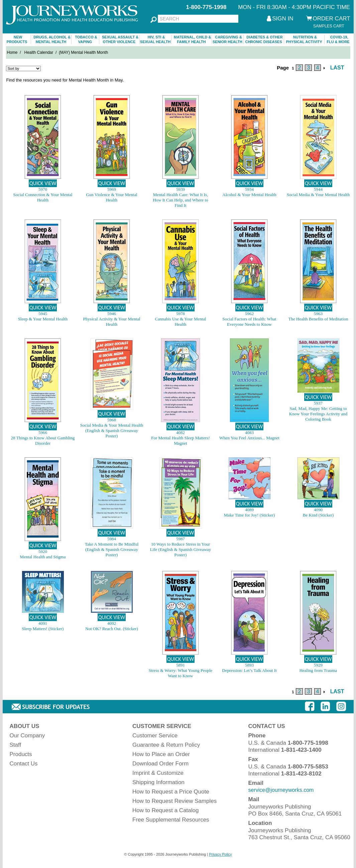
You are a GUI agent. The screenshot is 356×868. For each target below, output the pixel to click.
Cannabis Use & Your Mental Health (180, 322)
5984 (112, 539)
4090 (318, 510)
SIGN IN (283, 19)
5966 (43, 432)
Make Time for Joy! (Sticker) (249, 515)
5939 (181, 189)
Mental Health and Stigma (43, 557)
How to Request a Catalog (165, 810)
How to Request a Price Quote (171, 792)
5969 (112, 189)
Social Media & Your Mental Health (318, 195)
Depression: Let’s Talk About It (249, 670)
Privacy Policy (220, 854)
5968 (112, 420)
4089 (249, 510)
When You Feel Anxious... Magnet (249, 438)
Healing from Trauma (318, 670)
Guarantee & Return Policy (166, 745)
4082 (181, 432)
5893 (249, 665)
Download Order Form (160, 764)
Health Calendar (39, 52)
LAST (337, 68)
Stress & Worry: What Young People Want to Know (181, 673)
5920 (43, 551)
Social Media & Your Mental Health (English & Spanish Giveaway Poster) (112, 430)
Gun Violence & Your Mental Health (111, 197)
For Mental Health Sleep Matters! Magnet (180, 441)
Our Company (27, 736)
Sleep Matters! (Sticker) (43, 629)
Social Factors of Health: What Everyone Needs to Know (250, 322)
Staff (16, 745)
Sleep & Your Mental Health (43, 319)
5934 (249, 189)
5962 (249, 314)
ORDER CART (332, 19)
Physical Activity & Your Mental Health (112, 322)
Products (21, 754)
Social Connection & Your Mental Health (43, 197)
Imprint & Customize (158, 773)
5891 (181, 665)
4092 (112, 623)
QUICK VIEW (43, 183)
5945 (43, 314)
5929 (318, 665)
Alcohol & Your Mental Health (249, 195)
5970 (43, 189)
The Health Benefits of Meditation (318, 319)
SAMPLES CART (329, 26)
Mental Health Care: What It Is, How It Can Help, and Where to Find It (180, 200)
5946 (112, 314)
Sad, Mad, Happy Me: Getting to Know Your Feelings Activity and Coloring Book (318, 414)
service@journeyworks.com (281, 790)
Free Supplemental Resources (171, 820)
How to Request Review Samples (174, 801)
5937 (318, 403)
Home (12, 52)
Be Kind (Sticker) (318, 515)
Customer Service (155, 736)
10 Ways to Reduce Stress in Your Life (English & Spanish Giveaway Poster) (181, 549)
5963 (318, 314)
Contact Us (24, 764)
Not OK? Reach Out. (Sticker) (112, 629)
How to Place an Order (161, 754)
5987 (181, 539)
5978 (181, 314)
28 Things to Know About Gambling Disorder (43, 441)
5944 (318, 189)
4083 (249, 432)
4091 (43, 623)
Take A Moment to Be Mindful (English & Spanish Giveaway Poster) (112, 549)
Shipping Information (158, 782)
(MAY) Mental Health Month (83, 52)
